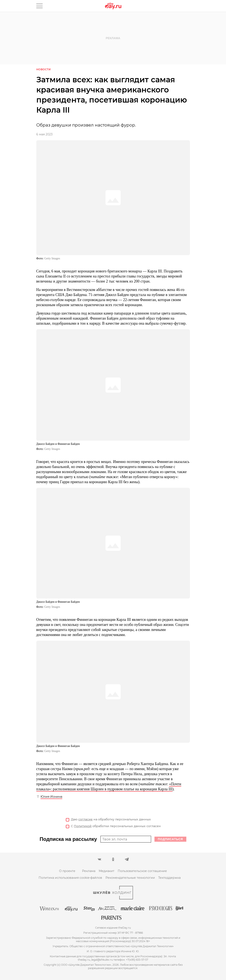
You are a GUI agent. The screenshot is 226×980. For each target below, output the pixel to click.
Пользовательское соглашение (142, 871)
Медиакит (107, 871)
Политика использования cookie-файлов (70, 878)
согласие (85, 819)
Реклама (89, 871)
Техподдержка (169, 878)
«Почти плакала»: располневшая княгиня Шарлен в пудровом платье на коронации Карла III (109, 787)
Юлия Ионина (51, 797)
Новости (44, 69)
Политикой (83, 826)
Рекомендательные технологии (130, 878)
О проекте (67, 871)
